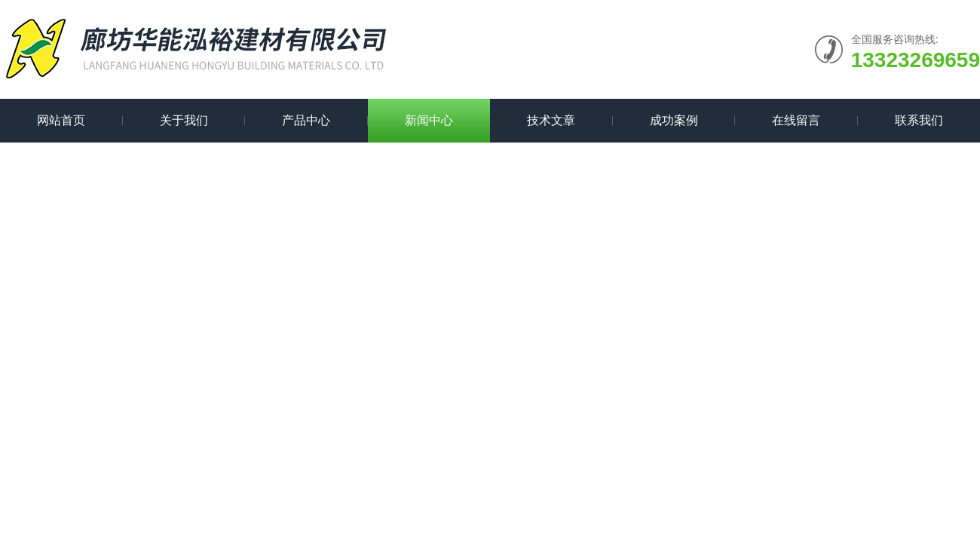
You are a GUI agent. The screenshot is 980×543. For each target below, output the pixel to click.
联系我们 (919, 120)
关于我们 (184, 120)
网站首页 (61, 120)
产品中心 (306, 120)
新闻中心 (429, 120)
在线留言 (796, 120)
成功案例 (674, 120)
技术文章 (551, 120)
